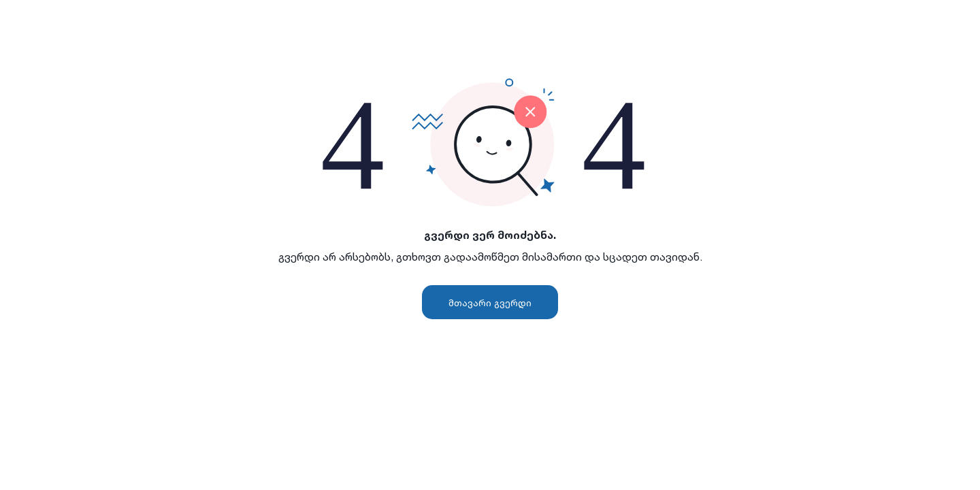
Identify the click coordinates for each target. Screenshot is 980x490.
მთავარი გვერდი (490, 303)
